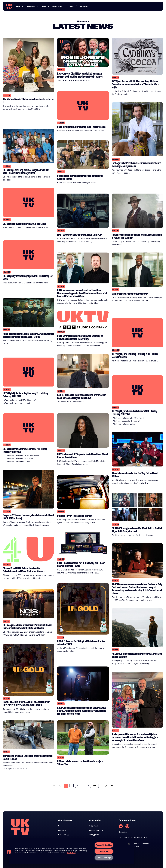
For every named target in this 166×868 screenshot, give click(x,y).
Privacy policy (94, 835)
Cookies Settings (104, 858)
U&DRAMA (64, 835)
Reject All (104, 851)
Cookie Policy (93, 826)
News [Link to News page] (44, 6)
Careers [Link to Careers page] (74, 6)
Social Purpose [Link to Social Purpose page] (58, 6)
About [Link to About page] (18, 6)
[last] (112, 786)
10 (100, 786)
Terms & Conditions (96, 830)
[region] (71, 851)
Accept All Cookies (104, 845)
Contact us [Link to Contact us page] (84, 6)
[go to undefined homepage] (20, 831)
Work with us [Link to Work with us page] (31, 6)
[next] (106, 786)
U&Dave (63, 830)
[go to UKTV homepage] (9, 6)
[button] (23, 6)
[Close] (129, 844)
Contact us (123, 832)
